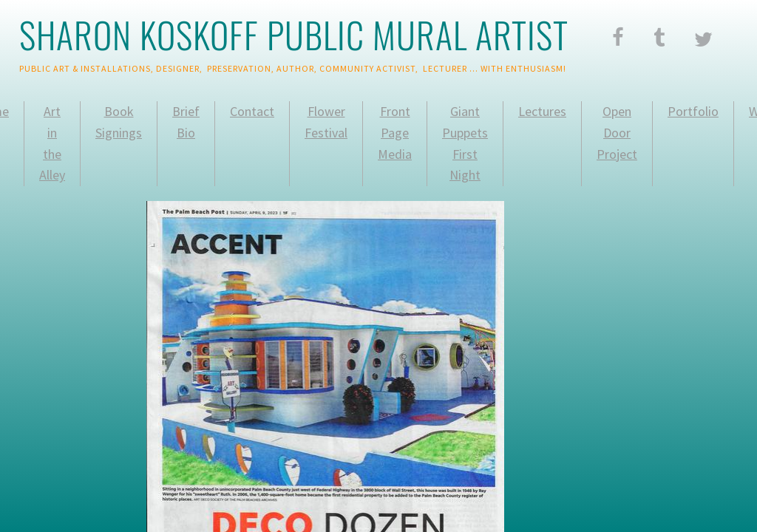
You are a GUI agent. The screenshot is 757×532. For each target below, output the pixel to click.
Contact (252, 111)
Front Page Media (395, 133)
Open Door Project (617, 133)
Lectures (542, 111)
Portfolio (693, 111)
